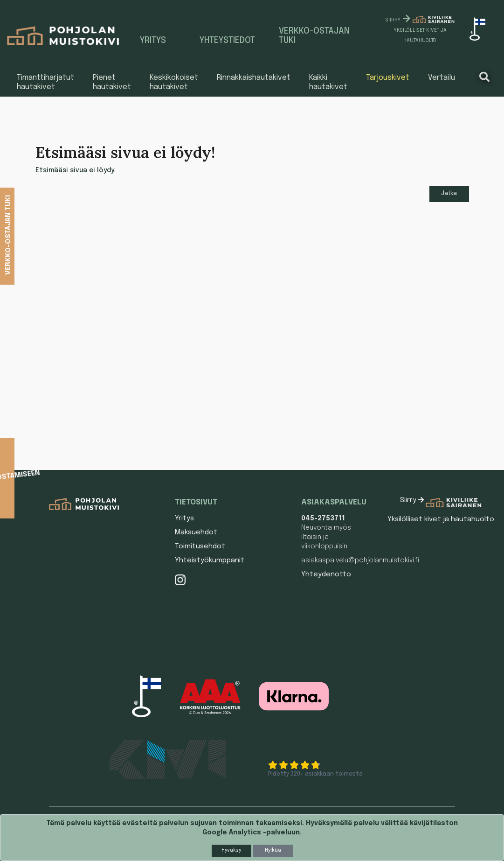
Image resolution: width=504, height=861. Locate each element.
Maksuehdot (196, 532)
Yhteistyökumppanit (210, 560)
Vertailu (442, 78)
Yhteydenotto (326, 574)
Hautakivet (308, 588)
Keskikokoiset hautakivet (174, 82)
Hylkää (273, 850)
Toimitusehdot (200, 546)
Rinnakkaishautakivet (254, 78)
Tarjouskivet (388, 78)
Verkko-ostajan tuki (314, 36)
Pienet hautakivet (112, 82)
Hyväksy (231, 850)
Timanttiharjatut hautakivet (45, 82)
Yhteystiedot (227, 41)
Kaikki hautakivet (328, 82)
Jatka (449, 194)
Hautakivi (307, 602)
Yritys (153, 41)
